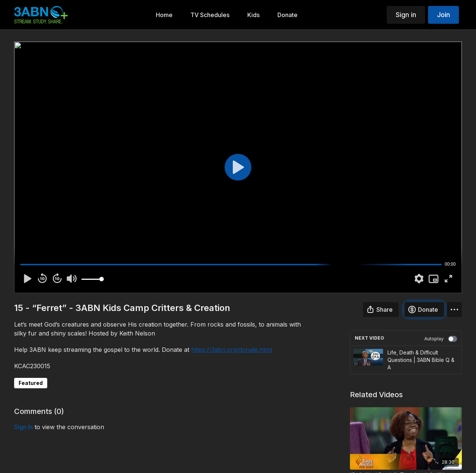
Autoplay (441, 339)
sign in (23, 427)
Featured (31, 383)
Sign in (406, 15)
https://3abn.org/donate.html (231, 350)
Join (443, 15)
